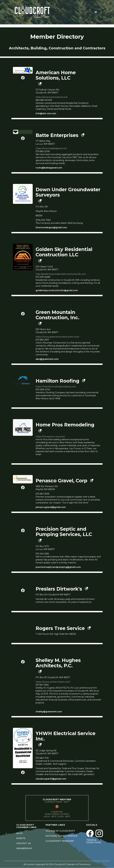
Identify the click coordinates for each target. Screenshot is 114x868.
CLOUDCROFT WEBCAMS (60, 841)
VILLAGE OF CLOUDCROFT (60, 831)
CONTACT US (24, 843)
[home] (36, 12)
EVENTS (21, 838)
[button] (96, 12)
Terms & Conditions (94, 841)
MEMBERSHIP (24, 848)
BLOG (20, 833)
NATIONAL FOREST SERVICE (61, 836)
